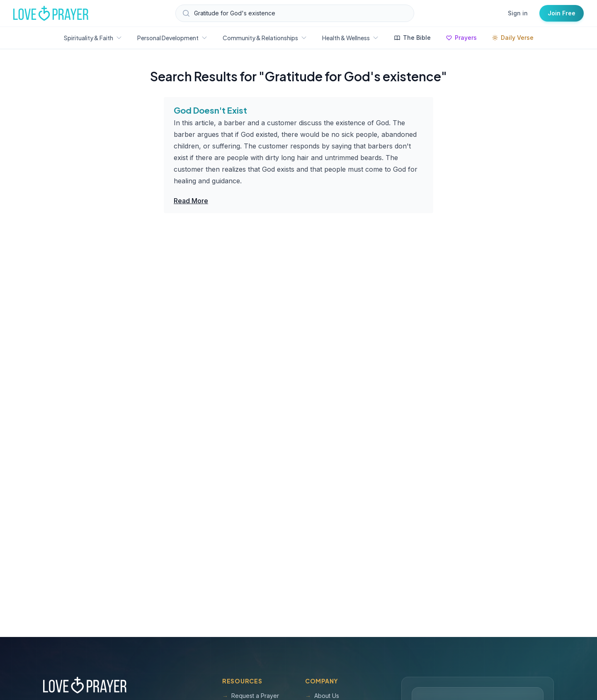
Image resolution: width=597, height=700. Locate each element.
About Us (322, 696)
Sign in (518, 13)
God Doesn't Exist (210, 110)
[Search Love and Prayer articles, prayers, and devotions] (295, 13)
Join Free (562, 13)
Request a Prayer (251, 696)
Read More (191, 201)
